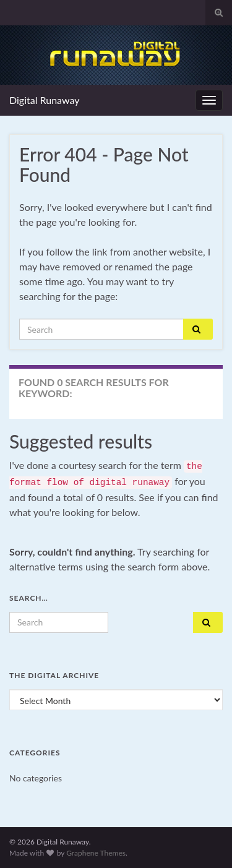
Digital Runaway (45, 100)
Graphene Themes (96, 853)
